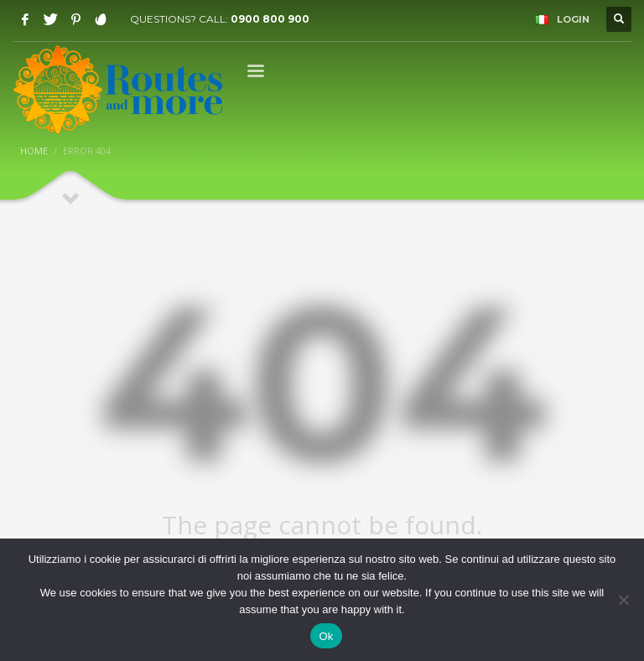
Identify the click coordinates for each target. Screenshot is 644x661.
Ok (326, 636)
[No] (623, 600)
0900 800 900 (270, 19)
